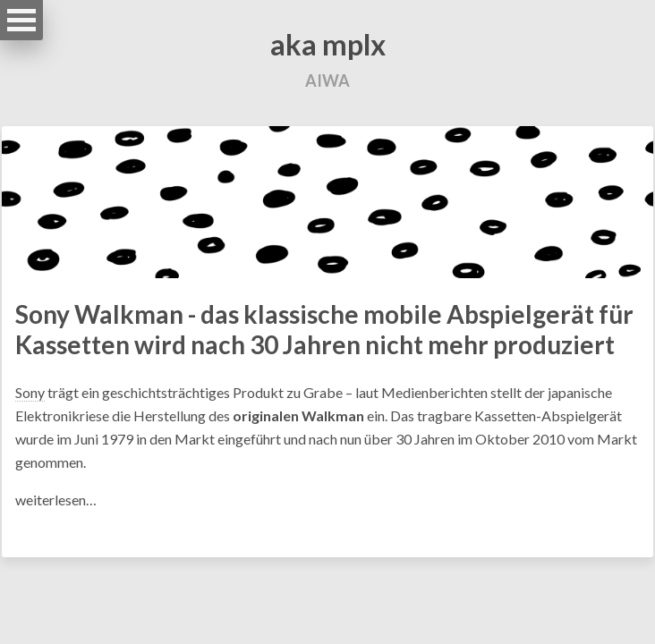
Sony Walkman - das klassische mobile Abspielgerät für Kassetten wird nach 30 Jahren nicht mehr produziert (324, 329)
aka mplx (328, 44)
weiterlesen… (56, 500)
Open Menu (21, 20)
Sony (30, 392)
